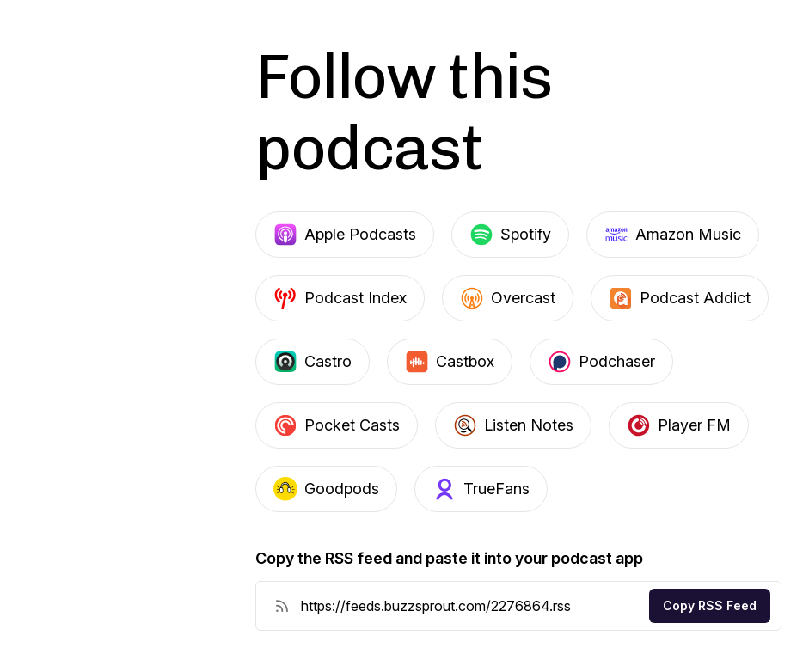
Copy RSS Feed (710, 605)
